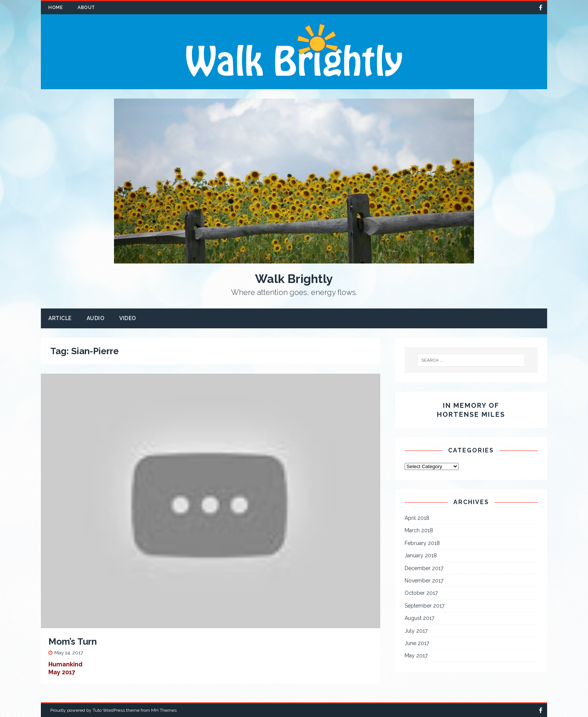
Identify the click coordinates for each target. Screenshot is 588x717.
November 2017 (424, 581)
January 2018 (421, 555)
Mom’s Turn (73, 641)
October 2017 (421, 593)
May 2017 (416, 656)
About (86, 7)
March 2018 (419, 530)
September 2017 (424, 606)
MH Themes (164, 710)
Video (128, 318)
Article (60, 318)
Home (55, 7)
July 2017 (416, 631)
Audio (96, 318)
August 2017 (419, 618)
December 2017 (424, 568)
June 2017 (417, 643)
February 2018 (422, 543)
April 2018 (417, 518)
